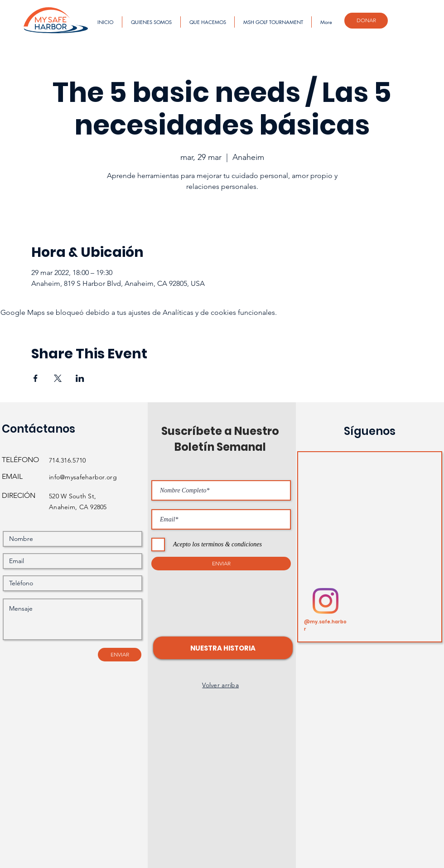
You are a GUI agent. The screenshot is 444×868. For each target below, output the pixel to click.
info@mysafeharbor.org (83, 477)
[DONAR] (366, 21)
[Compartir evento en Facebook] (36, 378)
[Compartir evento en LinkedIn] (80, 378)
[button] (223, 648)
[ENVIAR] (120, 655)
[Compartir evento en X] (58, 378)
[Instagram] (326, 601)
